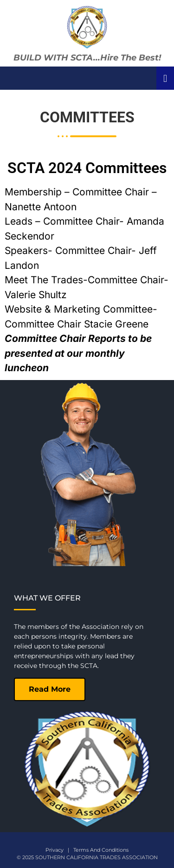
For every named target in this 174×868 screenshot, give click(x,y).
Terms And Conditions (101, 850)
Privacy (55, 850)
